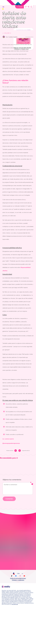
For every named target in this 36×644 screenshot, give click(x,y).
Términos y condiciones (18, 548)
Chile (18, 542)
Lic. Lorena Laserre (12, 37)
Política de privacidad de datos (18, 547)
